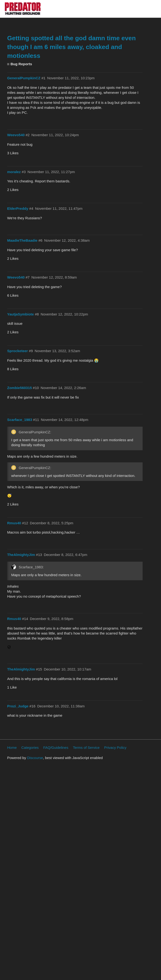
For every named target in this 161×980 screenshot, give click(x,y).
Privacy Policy (115, 747)
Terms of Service (86, 747)
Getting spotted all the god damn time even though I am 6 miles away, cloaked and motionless (71, 47)
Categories (30, 747)
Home (12, 747)
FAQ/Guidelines (56, 747)
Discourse (35, 758)
